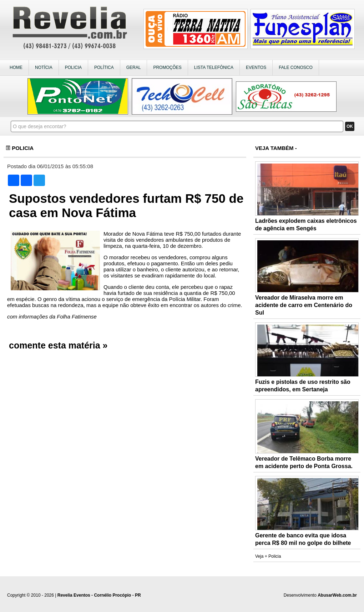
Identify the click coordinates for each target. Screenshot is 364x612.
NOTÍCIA (44, 67)
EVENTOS (256, 67)
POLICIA (73, 67)
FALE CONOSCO (296, 67)
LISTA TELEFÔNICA (214, 67)
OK (350, 126)
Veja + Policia (268, 556)
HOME (16, 67)
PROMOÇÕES (167, 67)
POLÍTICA (104, 67)
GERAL (134, 67)
